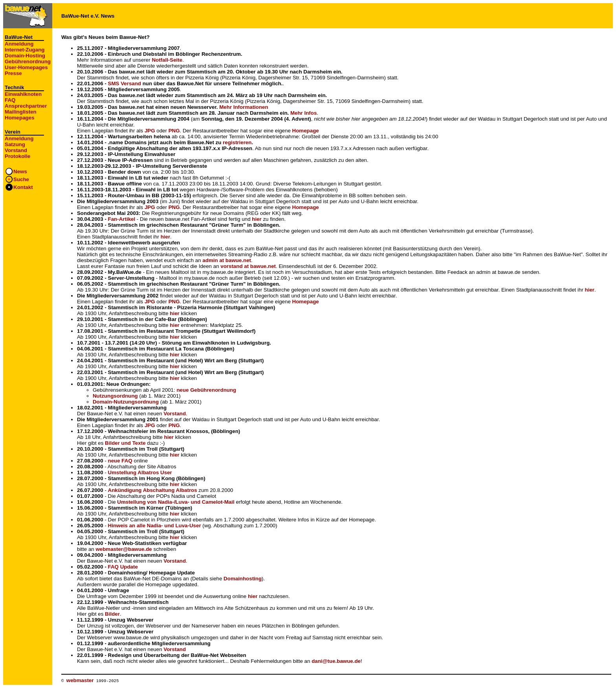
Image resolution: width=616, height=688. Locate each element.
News (20, 172)
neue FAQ (120, 461)
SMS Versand (125, 83)
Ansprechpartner (26, 106)
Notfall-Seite (167, 60)
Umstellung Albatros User (140, 472)
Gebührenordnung (28, 61)
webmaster (80, 680)
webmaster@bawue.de (124, 549)
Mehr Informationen (244, 107)
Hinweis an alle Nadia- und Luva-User (155, 526)
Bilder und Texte (125, 443)
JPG (150, 131)
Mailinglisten (21, 112)
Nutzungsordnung (115, 396)
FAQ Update (123, 567)
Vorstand (16, 150)
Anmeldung (19, 44)
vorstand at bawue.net (248, 266)
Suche (21, 179)
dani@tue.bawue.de (336, 661)
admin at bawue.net (227, 260)
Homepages (20, 118)
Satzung (15, 144)
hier (257, 219)
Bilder (112, 614)
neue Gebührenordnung (206, 390)
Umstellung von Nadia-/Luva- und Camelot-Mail (176, 502)
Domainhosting (243, 579)
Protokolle (17, 156)
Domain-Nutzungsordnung (126, 402)
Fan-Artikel (122, 219)
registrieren (237, 142)
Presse (13, 73)
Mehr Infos (303, 113)
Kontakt (23, 187)
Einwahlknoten (23, 94)
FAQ (10, 100)
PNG (174, 131)
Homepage (306, 131)
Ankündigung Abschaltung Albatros (153, 490)
